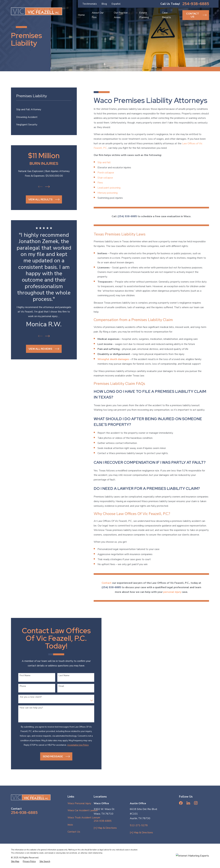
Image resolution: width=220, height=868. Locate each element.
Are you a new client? (28, 697)
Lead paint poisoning (109, 188)
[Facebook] (181, 803)
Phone (20, 686)
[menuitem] (44, 109)
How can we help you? (29, 708)
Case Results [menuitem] (166, 15)
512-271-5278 (139, 825)
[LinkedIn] (188, 803)
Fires (100, 183)
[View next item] (47, 187)
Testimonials (90, 4)
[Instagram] (196, 803)
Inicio (70, 825)
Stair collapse (105, 178)
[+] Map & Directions (105, 828)
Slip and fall (104, 162)
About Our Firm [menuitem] (98, 15)
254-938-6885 (196, 4)
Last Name (61, 676)
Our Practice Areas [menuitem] (121, 15)
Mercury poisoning (108, 193)
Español (116, 4)
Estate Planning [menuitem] (144, 15)
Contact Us (74, 832)
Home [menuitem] (81, 15)
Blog (104, 4)
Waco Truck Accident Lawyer (84, 818)
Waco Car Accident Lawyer (83, 810)
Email (59, 686)
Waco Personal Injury (79, 803)
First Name (22, 676)
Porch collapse (106, 173)
